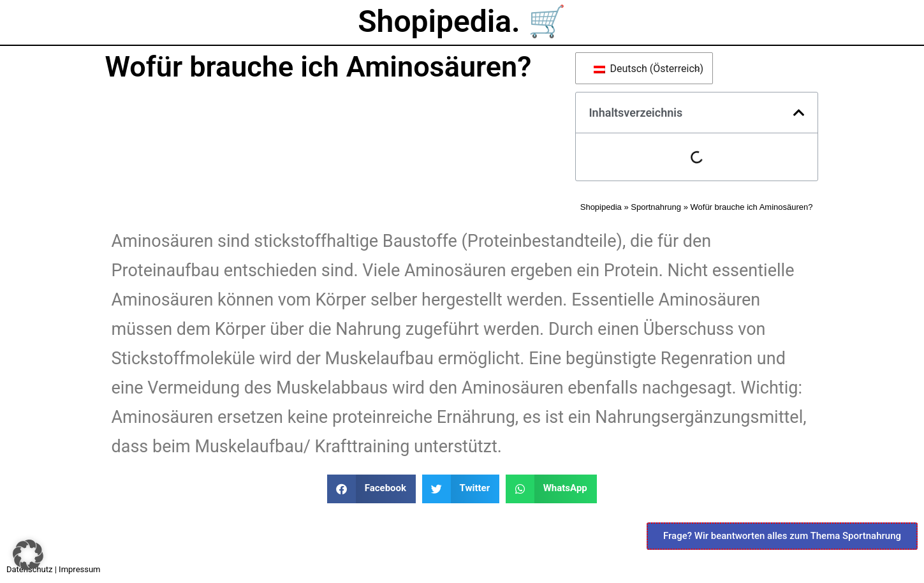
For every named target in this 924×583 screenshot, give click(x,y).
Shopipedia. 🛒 (462, 21)
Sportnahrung (656, 207)
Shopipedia (601, 207)
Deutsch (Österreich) (647, 69)
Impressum (79, 569)
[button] (799, 113)
